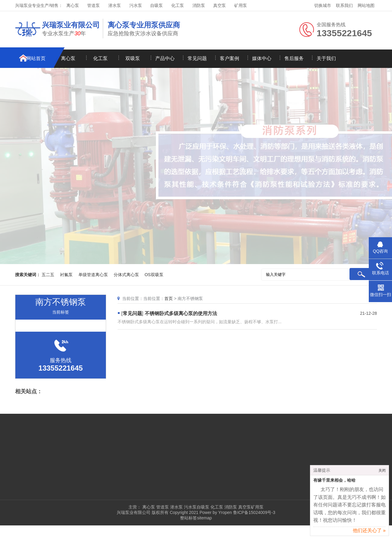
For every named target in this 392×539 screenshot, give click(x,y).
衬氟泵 (66, 275)
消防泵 (199, 5)
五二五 (48, 275)
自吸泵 (156, 5)
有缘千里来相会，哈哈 (334, 482)
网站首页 (36, 58)
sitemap (204, 518)
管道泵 (93, 5)
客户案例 (229, 58)
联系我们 (344, 5)
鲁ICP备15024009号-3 (254, 512)
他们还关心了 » (369, 532)
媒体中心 (262, 58)
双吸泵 (133, 58)
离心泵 (73, 5)
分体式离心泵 (126, 275)
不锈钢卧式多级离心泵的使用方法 (181, 313)
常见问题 (197, 58)
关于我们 (326, 58)
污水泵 (136, 5)
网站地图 (366, 5)
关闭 (382, 472)
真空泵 (220, 5)
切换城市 (323, 5)
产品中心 (165, 58)
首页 (169, 298)
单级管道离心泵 (93, 275)
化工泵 (178, 5)
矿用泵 (241, 5)
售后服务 (294, 58)
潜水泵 (115, 5)
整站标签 (188, 518)
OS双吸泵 (154, 275)
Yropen (225, 512)
